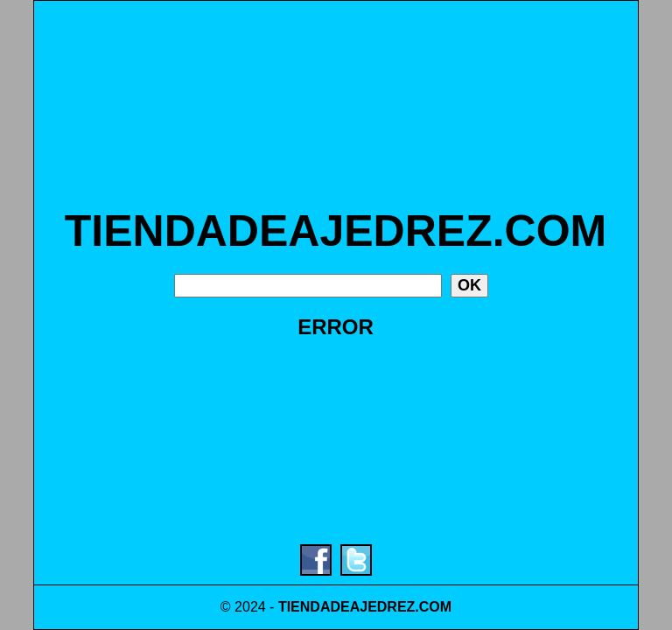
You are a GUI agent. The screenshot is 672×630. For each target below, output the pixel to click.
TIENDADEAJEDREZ (346, 607)
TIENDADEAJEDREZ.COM (336, 231)
